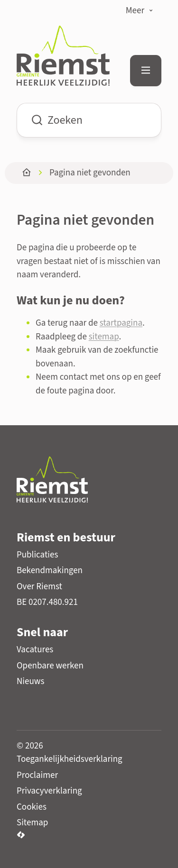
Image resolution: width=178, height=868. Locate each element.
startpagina (121, 323)
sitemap (104, 337)
